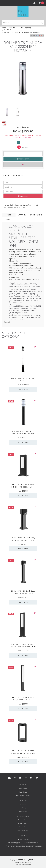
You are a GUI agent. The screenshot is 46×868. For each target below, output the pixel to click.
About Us (23, 804)
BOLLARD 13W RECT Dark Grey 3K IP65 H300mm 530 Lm (23, 753)
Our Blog (23, 808)
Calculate (23, 196)
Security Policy (23, 830)
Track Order (23, 792)
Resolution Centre (23, 796)
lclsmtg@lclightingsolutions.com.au (23, 843)
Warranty (22, 215)
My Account (23, 789)
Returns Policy (23, 827)
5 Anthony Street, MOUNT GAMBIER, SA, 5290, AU (23, 847)
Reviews (12, 220)
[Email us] (9, 778)
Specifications (36, 215)
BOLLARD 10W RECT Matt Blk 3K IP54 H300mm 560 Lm (23, 487)
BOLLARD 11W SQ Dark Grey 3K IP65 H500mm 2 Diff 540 (23, 593)
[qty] (23, 183)
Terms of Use (23, 820)
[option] (23, 78)
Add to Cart (23, 159)
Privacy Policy (23, 823)
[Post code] (23, 192)
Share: (37, 35)
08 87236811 (23, 839)
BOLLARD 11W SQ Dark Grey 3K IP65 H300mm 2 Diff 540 (23, 540)
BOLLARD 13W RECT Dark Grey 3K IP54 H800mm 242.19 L (23, 700)
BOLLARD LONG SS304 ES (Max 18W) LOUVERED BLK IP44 (23, 434)
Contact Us (23, 811)
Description (9, 215)
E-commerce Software (21, 864)
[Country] (23, 187)
